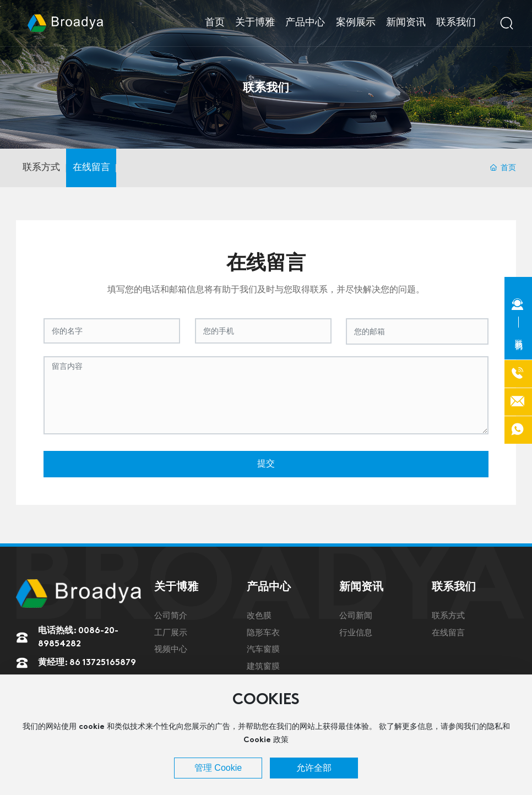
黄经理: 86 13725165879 (87, 663)
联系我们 (266, 86)
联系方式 (41, 168)
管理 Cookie (218, 768)
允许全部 (314, 768)
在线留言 (91, 168)
